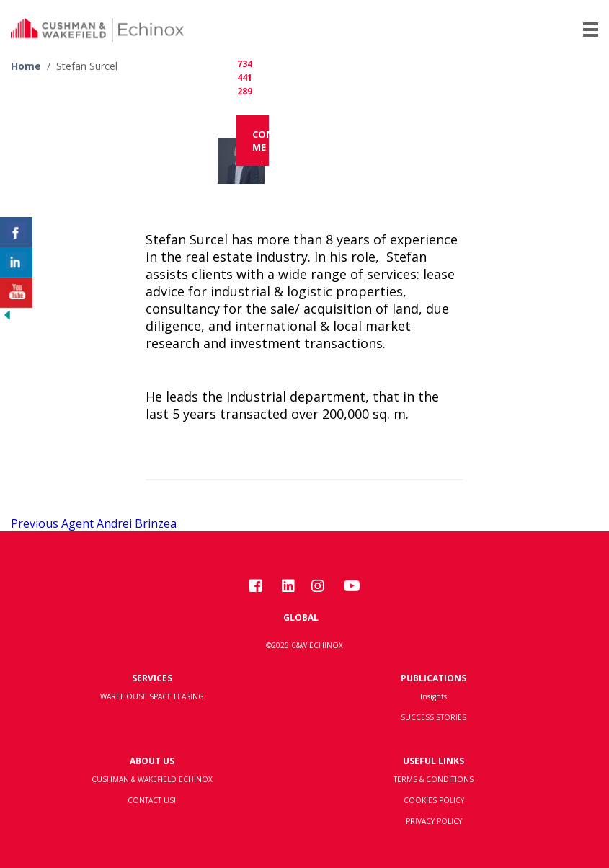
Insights (434, 696)
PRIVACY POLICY (434, 821)
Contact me (261, 141)
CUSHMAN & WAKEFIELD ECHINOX (152, 779)
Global (301, 617)
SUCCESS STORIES (434, 717)
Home (26, 66)
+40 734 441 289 (245, 64)
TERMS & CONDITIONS (434, 779)
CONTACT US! (152, 800)
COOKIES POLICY (434, 800)
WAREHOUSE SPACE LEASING (152, 696)
